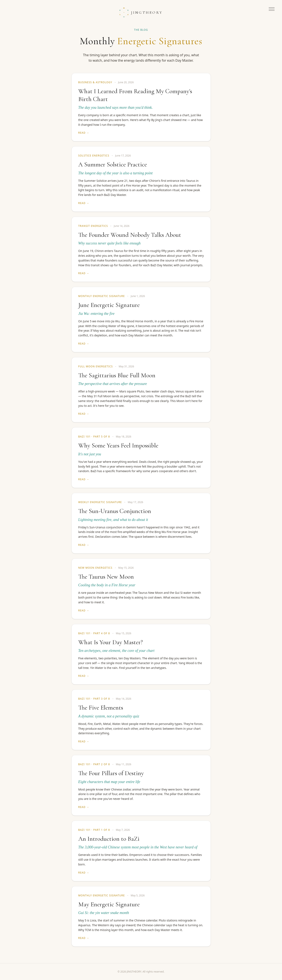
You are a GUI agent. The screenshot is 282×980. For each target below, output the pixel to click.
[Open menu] (272, 9)
